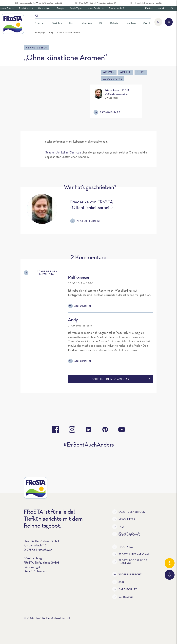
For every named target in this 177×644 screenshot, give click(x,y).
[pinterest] (105, 429)
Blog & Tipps (76, 8)
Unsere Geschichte (95, 8)
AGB (118, 582)
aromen (109, 72)
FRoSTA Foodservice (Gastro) (130, 562)
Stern (141, 72)
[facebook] (56, 429)
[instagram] (72, 429)
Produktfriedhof (116, 8)
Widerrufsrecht (127, 574)
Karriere (149, 8)
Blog (51, 32)
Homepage (40, 32)
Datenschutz (125, 589)
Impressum (123, 597)
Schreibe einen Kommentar (41, 273)
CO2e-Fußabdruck (129, 512)
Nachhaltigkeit (45, 8)
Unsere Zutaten (7, 8)
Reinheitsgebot (26, 8)
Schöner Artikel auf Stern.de (63, 152)
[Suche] (93, 16)
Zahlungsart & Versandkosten (126, 534)
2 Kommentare (107, 112)
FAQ (118, 527)
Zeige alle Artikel (86, 221)
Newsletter (124, 519)
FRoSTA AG (123, 547)
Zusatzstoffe (113, 79)
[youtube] (122, 429)
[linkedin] (89, 429)
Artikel (126, 72)
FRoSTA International (131, 554)
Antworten (79, 306)
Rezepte (61, 8)
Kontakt (162, 8)
